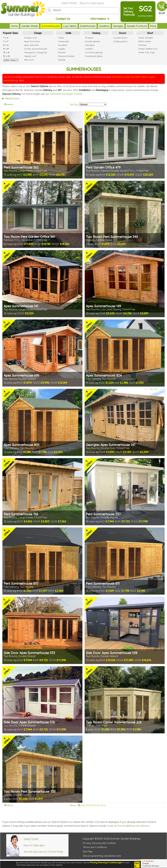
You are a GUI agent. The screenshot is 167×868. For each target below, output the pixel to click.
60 (83, 805)
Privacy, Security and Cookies (99, 843)
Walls (68, 33)
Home (14, 26)
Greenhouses (88, 26)
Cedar (110, 826)
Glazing (96, 33)
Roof (150, 33)
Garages (118, 26)
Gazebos (104, 26)
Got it (137, 865)
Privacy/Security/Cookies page (106, 862)
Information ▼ (100, 19)
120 (93, 805)
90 (88, 805)
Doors (123, 33)
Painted (121, 826)
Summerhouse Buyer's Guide (66, 94)
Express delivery (140, 826)
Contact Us (63, 19)
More (153, 26)
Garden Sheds (30, 26)
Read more (12, 98)
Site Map (88, 851)
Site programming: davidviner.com (102, 856)
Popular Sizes (10, 33)
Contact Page (55, 852)
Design (38, 33)
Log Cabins (70, 26)
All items (101, 805)
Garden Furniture (137, 26)
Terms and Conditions (95, 847)
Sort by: (74, 104)
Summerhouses (51, 26)
